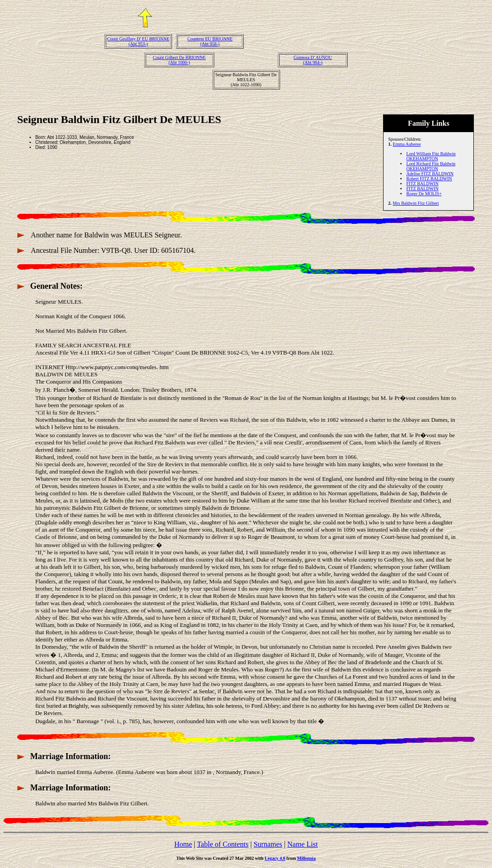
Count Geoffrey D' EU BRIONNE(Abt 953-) (138, 41)
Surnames (268, 844)
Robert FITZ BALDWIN (429, 179)
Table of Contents (223, 844)
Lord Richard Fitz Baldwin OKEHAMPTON (431, 166)
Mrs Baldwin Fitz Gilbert (416, 203)
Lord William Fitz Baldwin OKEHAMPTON (431, 156)
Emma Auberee (407, 144)
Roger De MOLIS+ (424, 194)
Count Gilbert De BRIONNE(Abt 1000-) (179, 60)
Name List (303, 844)
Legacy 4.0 (275, 858)
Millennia (307, 858)
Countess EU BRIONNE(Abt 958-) (210, 41)
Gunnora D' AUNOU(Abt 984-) (313, 60)
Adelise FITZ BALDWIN (430, 174)
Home (183, 844)
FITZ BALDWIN (422, 184)
